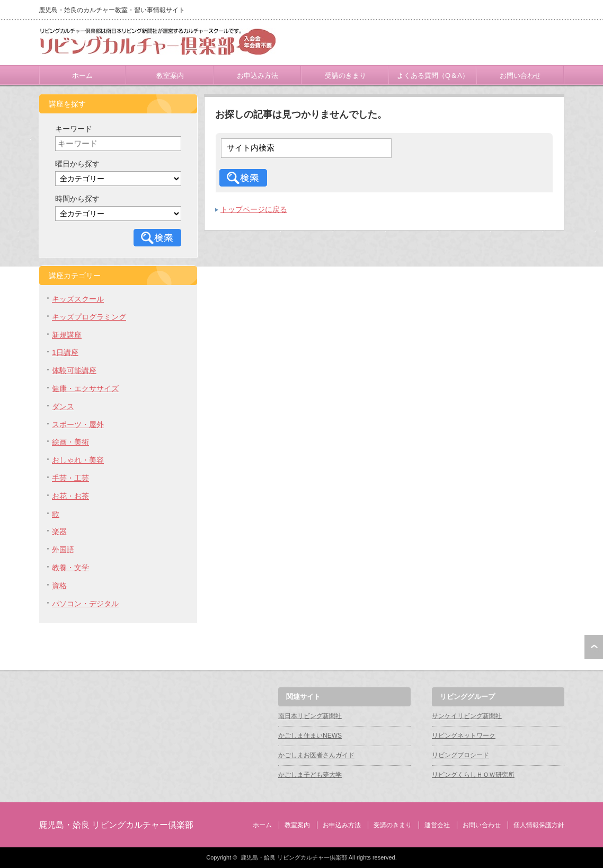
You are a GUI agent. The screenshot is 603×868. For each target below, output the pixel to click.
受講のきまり (345, 76)
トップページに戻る (254, 209)
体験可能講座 (74, 370)
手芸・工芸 (70, 478)
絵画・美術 (70, 442)
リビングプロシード (460, 755)
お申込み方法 (258, 76)
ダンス (63, 406)
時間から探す (77, 199)
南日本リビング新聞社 (310, 716)
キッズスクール (78, 299)
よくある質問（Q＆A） (433, 76)
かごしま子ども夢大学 (310, 775)
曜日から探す (77, 164)
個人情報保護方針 (539, 825)
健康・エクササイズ (85, 388)
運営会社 (437, 825)
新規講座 (67, 335)
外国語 (63, 550)
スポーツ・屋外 (78, 424)
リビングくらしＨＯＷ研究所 (473, 775)
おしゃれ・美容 (78, 460)
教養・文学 (70, 568)
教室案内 (170, 76)
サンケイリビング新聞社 (467, 716)
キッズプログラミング (89, 317)
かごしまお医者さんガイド (316, 755)
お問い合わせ (520, 76)
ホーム (82, 76)
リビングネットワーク (464, 736)
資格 (59, 586)
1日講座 (65, 352)
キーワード (74, 129)
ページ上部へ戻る (594, 647)
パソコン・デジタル (85, 604)
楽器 (59, 532)
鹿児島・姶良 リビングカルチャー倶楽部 (116, 825)
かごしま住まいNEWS (310, 736)
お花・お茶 (70, 496)
